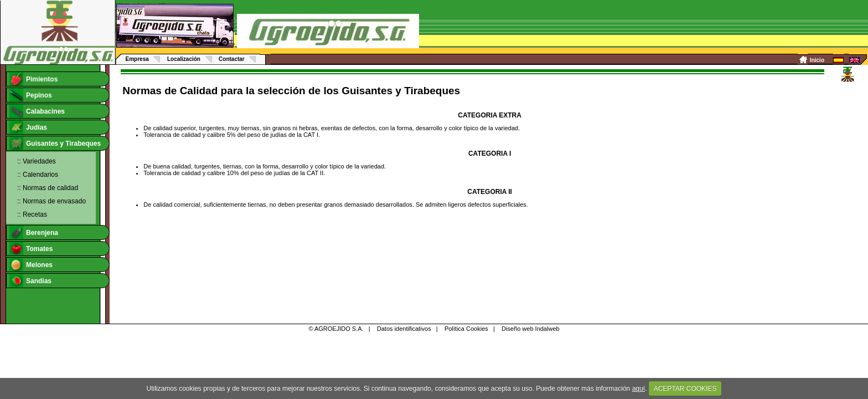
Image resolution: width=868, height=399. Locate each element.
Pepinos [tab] (31, 95)
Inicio (817, 60)
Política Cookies (466, 329)
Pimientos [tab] (33, 79)
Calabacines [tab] (37, 111)
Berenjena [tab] (34, 232)
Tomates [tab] (31, 249)
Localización (184, 59)
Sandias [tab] (30, 281)
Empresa (137, 59)
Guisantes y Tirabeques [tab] (55, 143)
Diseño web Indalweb (531, 329)
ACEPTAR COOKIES (685, 388)
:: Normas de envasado (51, 201)
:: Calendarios (38, 175)
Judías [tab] (28, 127)
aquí (639, 388)
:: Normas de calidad (48, 188)
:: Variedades (37, 161)
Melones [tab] (31, 265)
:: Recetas (32, 214)
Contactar (232, 59)
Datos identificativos (404, 329)
